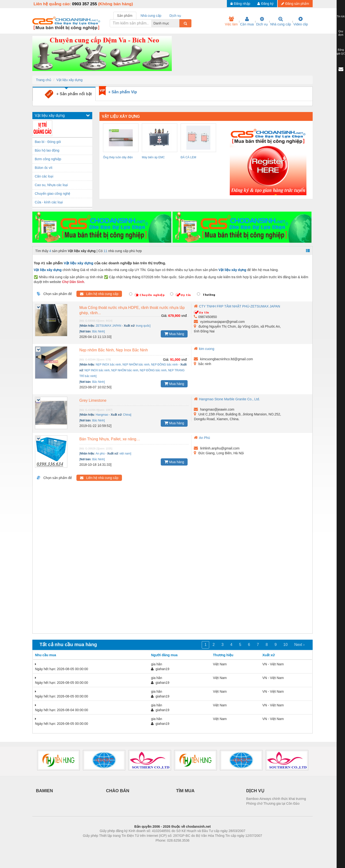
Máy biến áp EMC (153, 157)
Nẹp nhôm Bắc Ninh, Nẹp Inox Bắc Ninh (114, 350)
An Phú (202, 438)
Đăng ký (265, 4)
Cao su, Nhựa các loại (51, 185)
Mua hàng (174, 334)
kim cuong (204, 349)
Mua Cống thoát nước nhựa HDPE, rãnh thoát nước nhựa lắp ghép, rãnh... (132, 310)
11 (105, 251)
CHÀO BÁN (118, 791)
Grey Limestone (93, 400)
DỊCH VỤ (255, 791)
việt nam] (125, 454)
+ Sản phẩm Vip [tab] (123, 92)
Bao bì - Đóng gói (48, 142)
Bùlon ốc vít (43, 168)
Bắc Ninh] (98, 331)
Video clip (301, 21)
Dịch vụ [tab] (175, 16)
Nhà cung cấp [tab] (151, 16)
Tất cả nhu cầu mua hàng (68, 644)
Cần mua (247, 21)
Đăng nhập (240, 4)
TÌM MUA (185, 791)
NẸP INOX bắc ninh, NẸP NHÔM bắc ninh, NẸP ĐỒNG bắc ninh (137, 365)
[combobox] (178, 23)
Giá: (164, 316)
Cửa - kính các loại (49, 202)
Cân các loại (44, 176)
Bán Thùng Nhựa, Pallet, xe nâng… (110, 439)
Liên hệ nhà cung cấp (99, 294)
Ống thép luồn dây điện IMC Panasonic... (118, 158)
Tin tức (341, 16)
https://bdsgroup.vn (166, 848)
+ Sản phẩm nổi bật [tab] (68, 94)
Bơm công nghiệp (48, 159)
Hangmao (102, 415)
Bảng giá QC (341, 52)
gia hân (156, 664)
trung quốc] (143, 326)
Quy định (341, 33)
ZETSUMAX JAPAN (109, 326)
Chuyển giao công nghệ (52, 194)
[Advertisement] (172, 561)
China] (127, 415)
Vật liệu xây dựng (69, 80)
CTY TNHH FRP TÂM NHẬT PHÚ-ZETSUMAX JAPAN (237, 306)
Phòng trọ (142, 848)
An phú (100, 454)
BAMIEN (44, 791)
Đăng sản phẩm (295, 4)
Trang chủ (44, 80)
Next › (299, 645)
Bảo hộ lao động (47, 150)
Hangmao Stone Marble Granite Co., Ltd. (227, 399)
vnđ (184, 316)
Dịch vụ (262, 21)
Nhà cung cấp (281, 21)
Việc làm (231, 21)
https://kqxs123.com (195, 848)
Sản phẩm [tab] (125, 16)
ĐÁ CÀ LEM (188, 157)
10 (286, 645)
